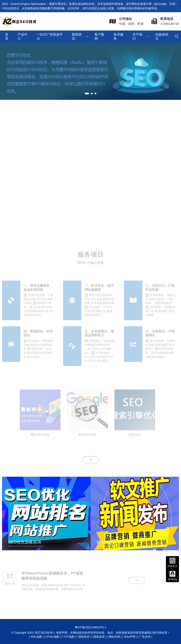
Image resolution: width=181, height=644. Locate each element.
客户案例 (99, 36)
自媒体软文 (162, 36)
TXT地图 (69, 637)
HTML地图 (53, 637)
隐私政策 (99, 637)
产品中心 (23, 36)
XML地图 (36, 637)
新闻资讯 (77, 36)
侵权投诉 (84, 637)
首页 (7, 36)
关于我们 (137, 36)
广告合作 (145, 637)
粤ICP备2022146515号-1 (91, 627)
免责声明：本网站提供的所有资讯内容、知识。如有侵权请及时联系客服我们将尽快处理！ (113, 633)
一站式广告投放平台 (50, 36)
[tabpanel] (90, 71)
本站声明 (130, 637)
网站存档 (114, 637)
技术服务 (118, 36)
